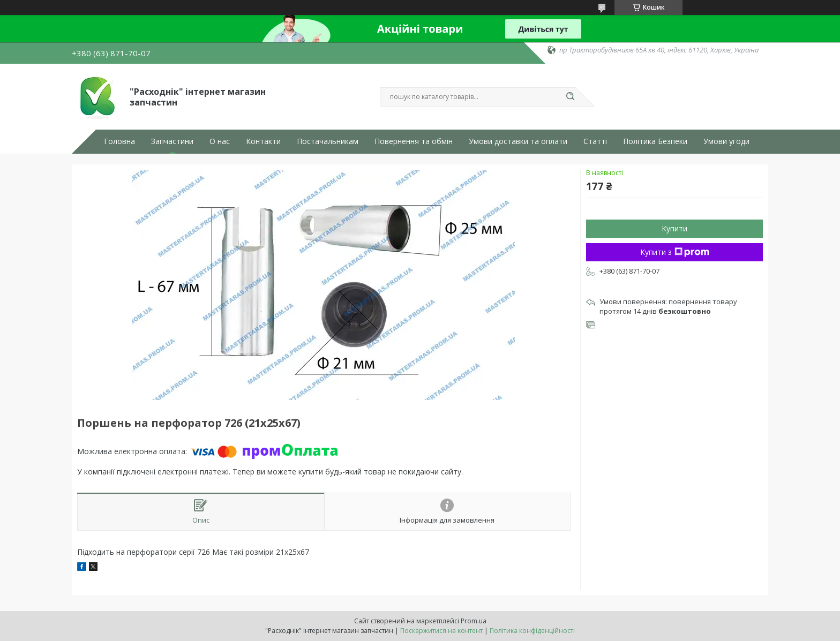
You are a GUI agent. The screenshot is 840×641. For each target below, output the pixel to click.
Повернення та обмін (414, 141)
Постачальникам (328, 141)
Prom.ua (474, 621)
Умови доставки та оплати (518, 141)
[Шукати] (570, 97)
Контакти (263, 141)
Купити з (675, 252)
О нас (220, 141)
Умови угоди (726, 141)
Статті (595, 141)
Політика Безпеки (655, 141)
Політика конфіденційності (532, 631)
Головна (119, 141)
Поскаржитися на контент (441, 631)
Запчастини (172, 141)
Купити (674, 228)
